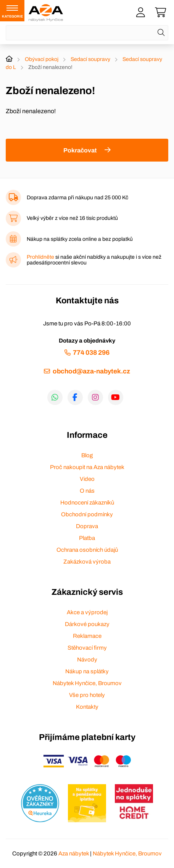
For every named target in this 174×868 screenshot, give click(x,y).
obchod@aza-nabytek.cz (91, 371)
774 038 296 (91, 353)
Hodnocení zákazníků (87, 503)
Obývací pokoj (42, 59)
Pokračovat (80, 150)
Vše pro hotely (87, 695)
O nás (87, 491)
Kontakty (87, 707)
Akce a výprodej (87, 612)
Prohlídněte (40, 257)
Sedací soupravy (90, 59)
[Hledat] (161, 33)
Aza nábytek (74, 854)
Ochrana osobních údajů (87, 550)
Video (87, 479)
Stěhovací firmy (87, 648)
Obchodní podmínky (87, 514)
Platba (87, 538)
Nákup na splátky (87, 671)
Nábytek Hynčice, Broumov (87, 683)
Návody (87, 660)
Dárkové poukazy (87, 624)
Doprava (87, 526)
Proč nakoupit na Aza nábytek (87, 467)
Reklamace (87, 636)
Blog (87, 455)
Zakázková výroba (87, 562)
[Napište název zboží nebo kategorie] (87, 33)
